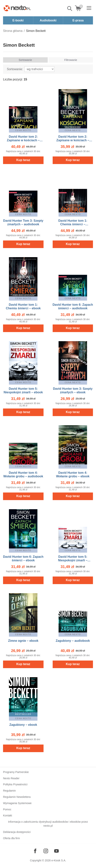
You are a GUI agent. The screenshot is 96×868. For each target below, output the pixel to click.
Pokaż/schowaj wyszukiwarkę (70, 9)
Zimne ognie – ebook (23, 641)
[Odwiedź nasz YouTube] (56, 851)
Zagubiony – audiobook (73, 641)
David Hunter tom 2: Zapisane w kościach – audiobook (23, 140)
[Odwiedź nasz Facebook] (35, 851)
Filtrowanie (71, 60)
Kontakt (8, 815)
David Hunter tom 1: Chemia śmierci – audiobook (73, 224)
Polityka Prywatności (15, 784)
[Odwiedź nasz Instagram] (46, 851)
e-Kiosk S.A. (59, 860)
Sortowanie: (15, 69)
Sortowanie (25, 60)
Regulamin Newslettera (17, 797)
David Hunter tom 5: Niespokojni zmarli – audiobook (73, 560)
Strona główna (13, 31)
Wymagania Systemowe (17, 803)
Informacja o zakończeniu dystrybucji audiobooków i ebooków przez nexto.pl (48, 824)
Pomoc (7, 809)
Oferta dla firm (12, 838)
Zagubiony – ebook (23, 725)
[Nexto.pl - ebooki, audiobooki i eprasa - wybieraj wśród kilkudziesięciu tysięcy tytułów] (17, 8)
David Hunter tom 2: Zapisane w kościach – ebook (73, 140)
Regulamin (9, 791)
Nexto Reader (11, 778)
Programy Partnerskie (16, 772)
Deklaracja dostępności (17, 832)
